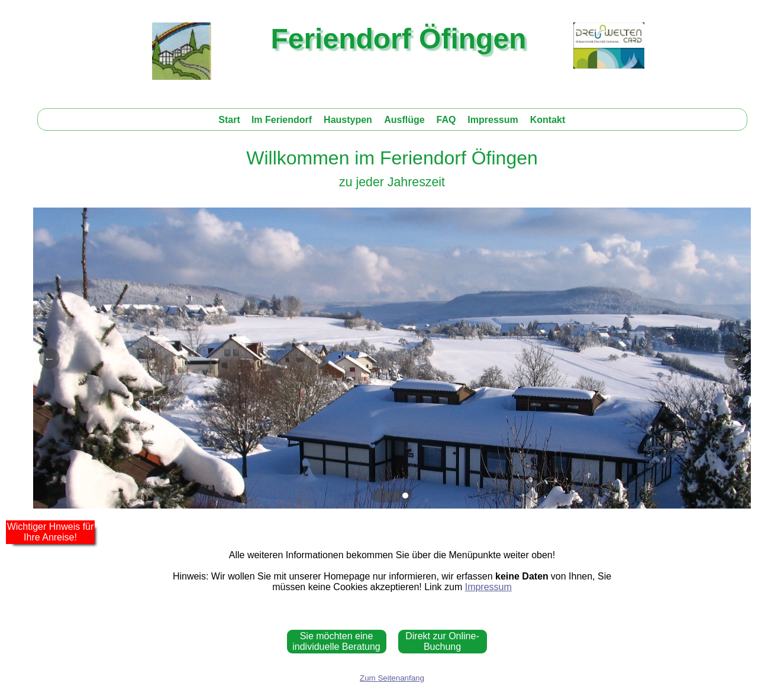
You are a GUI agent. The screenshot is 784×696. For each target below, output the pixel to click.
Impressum (488, 587)
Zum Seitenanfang (392, 678)
